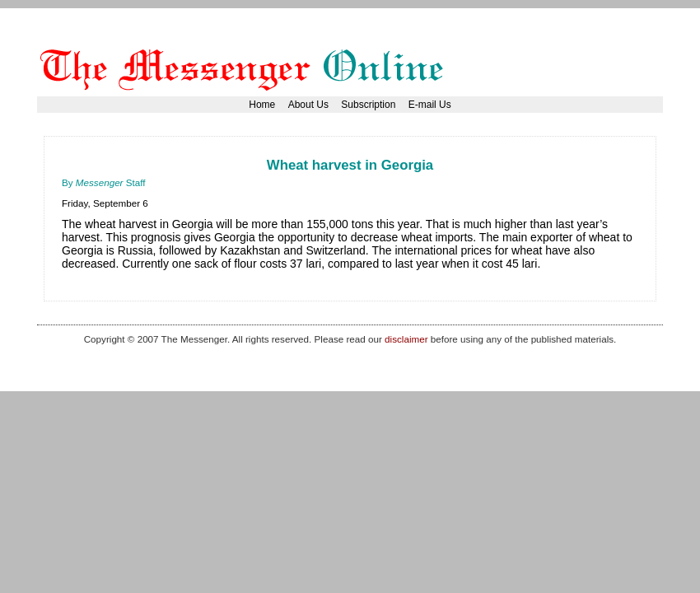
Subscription (368, 105)
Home (262, 105)
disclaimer (406, 339)
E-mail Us (430, 105)
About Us (308, 105)
